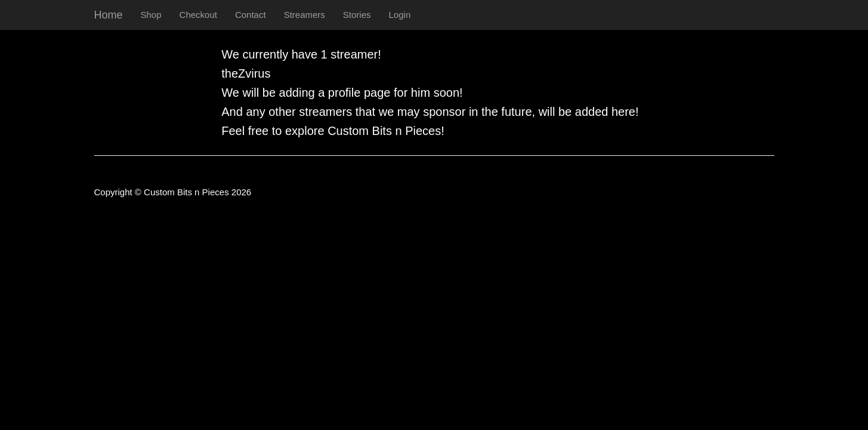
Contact (251, 15)
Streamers (305, 15)
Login (400, 15)
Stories (357, 15)
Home (109, 15)
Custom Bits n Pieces (384, 131)
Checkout (198, 15)
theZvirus (246, 73)
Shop (151, 15)
